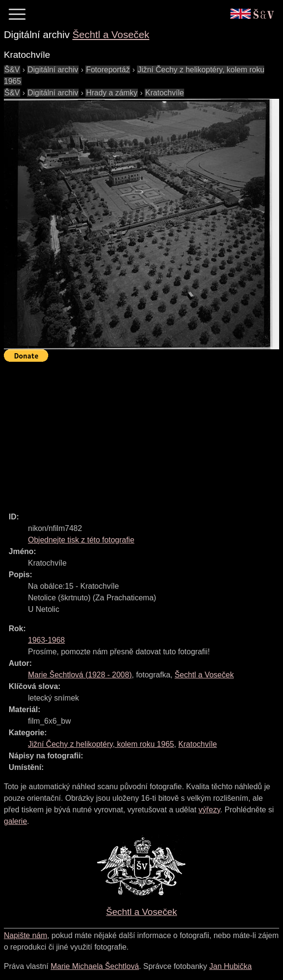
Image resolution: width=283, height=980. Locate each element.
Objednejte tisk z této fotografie (81, 540)
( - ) (80, 675)
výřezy (209, 810)
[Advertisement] (143, 433)
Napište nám (26, 935)
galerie (15, 821)
